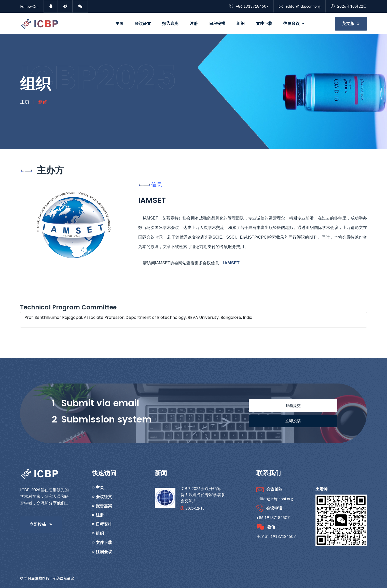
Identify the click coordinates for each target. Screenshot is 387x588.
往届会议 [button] (294, 24)
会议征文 (143, 24)
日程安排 (217, 24)
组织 (241, 24)
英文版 (351, 24)
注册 (194, 24)
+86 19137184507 (249, 6)
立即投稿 (293, 421)
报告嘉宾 (170, 24)
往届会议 (104, 552)
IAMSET (231, 263)
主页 (119, 24)
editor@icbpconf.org (300, 6)
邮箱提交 (293, 406)
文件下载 (264, 24)
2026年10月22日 (349, 6)
